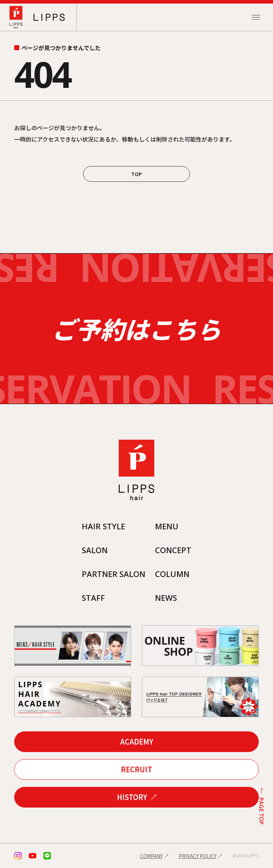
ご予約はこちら (136, 329)
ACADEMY (137, 742)
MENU (167, 526)
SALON (95, 550)
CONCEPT (173, 550)
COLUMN (172, 574)
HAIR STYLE (103, 526)
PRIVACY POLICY (198, 856)
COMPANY (151, 856)
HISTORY (132, 797)
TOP (136, 174)
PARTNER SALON (114, 574)
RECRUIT (136, 769)
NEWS (166, 598)
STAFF (93, 598)
